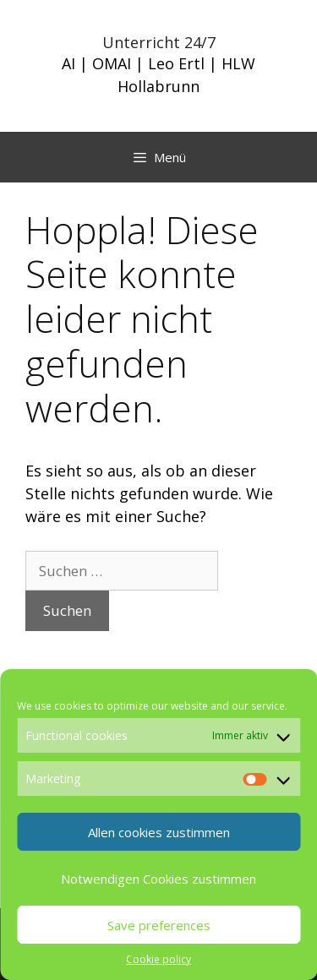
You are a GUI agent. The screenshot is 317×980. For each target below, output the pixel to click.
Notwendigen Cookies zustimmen (158, 879)
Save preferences (159, 925)
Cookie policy (158, 959)
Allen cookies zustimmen (159, 832)
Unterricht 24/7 (159, 42)
